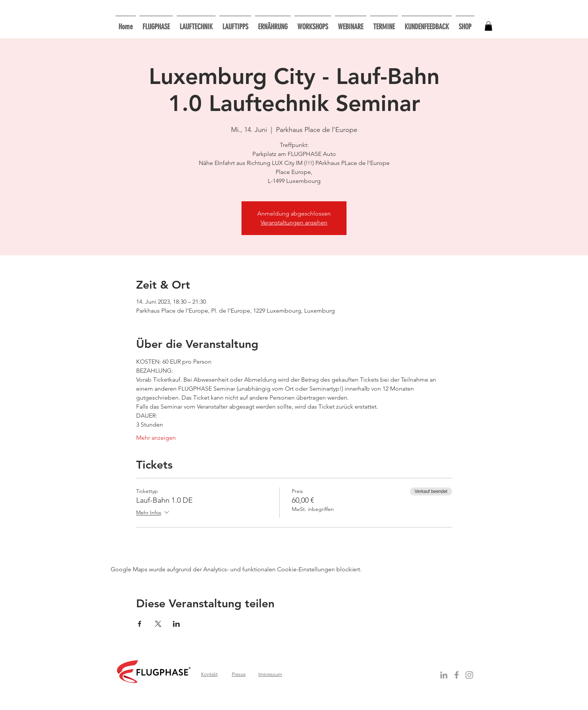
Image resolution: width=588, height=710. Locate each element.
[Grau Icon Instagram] (469, 675)
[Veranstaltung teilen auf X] (158, 624)
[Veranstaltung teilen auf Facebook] (140, 624)
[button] (313, 23)
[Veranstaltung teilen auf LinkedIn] (176, 624)
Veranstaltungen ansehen (294, 222)
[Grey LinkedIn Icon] (444, 675)
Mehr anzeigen (156, 438)
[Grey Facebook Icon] (457, 675)
